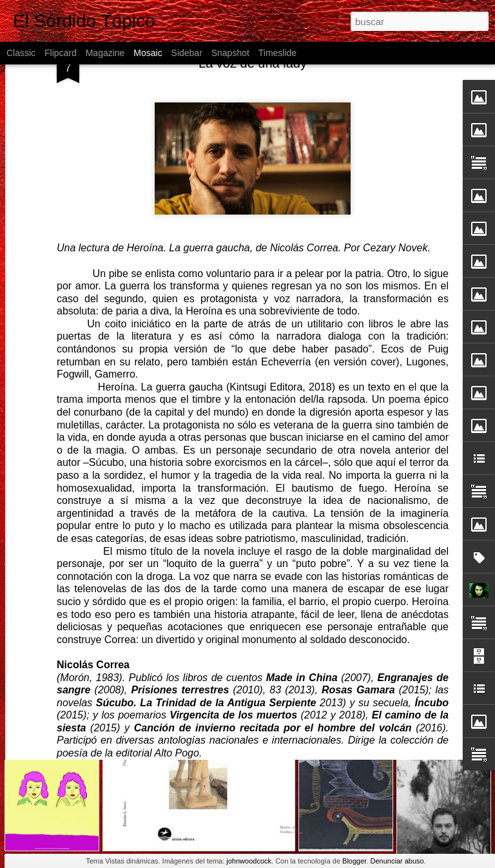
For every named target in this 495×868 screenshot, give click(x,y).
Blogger (354, 861)
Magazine (105, 53)
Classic (21, 53)
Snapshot (230, 53)
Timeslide (277, 53)
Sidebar (187, 53)
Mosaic (148, 53)
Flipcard (61, 53)
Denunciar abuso (397, 861)
